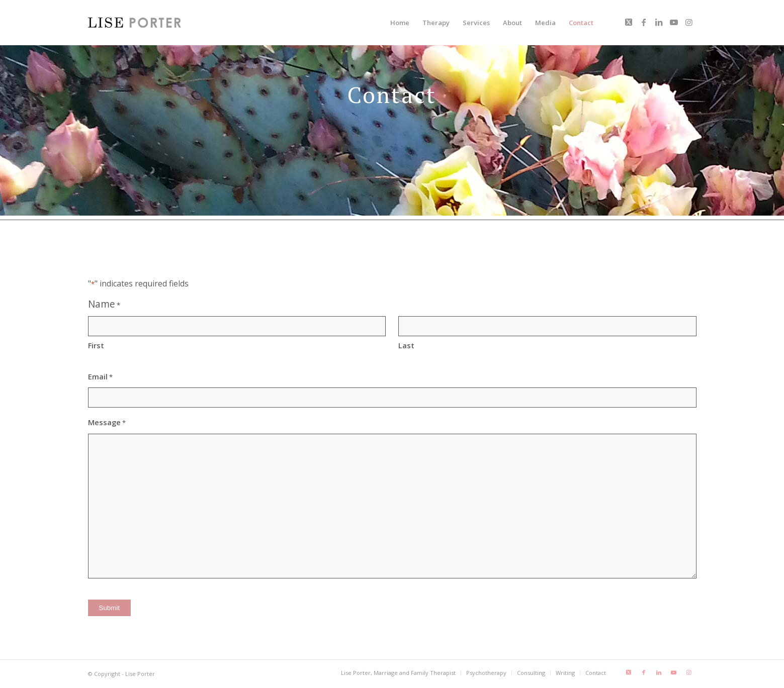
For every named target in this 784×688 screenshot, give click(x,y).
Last (406, 345)
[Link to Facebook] (644, 22)
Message (107, 423)
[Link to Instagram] (689, 22)
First (96, 345)
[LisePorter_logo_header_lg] (135, 23)
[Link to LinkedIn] (659, 22)
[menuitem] (400, 23)
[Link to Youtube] (674, 22)
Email (100, 377)
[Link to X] (629, 22)
